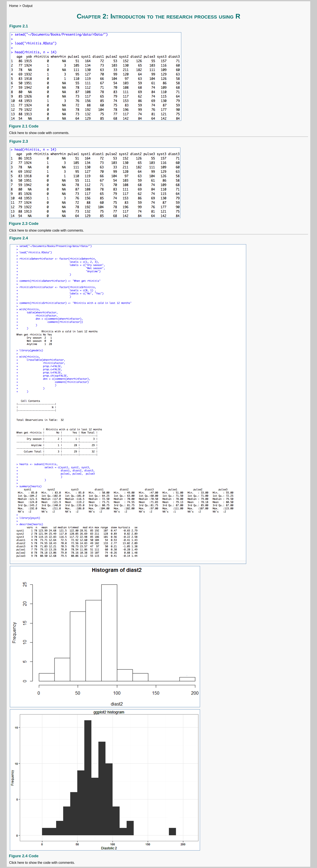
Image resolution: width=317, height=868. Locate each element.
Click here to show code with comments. (39, 133)
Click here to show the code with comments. (42, 863)
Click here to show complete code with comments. (46, 230)
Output (27, 6)
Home (14, 6)
